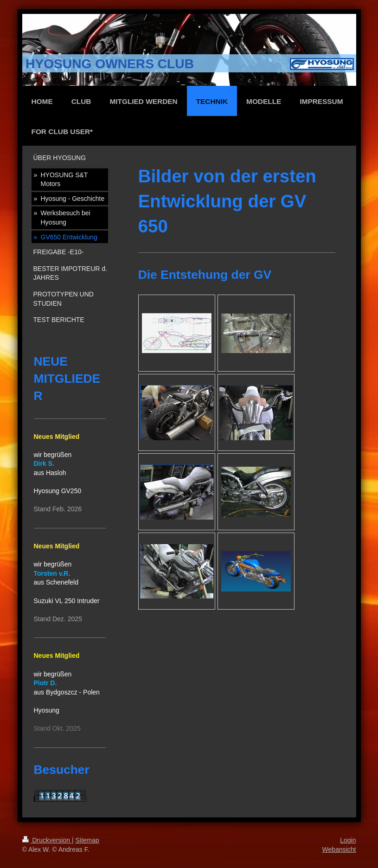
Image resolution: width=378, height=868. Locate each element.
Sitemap (87, 840)
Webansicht (339, 849)
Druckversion (47, 840)
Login (348, 840)
